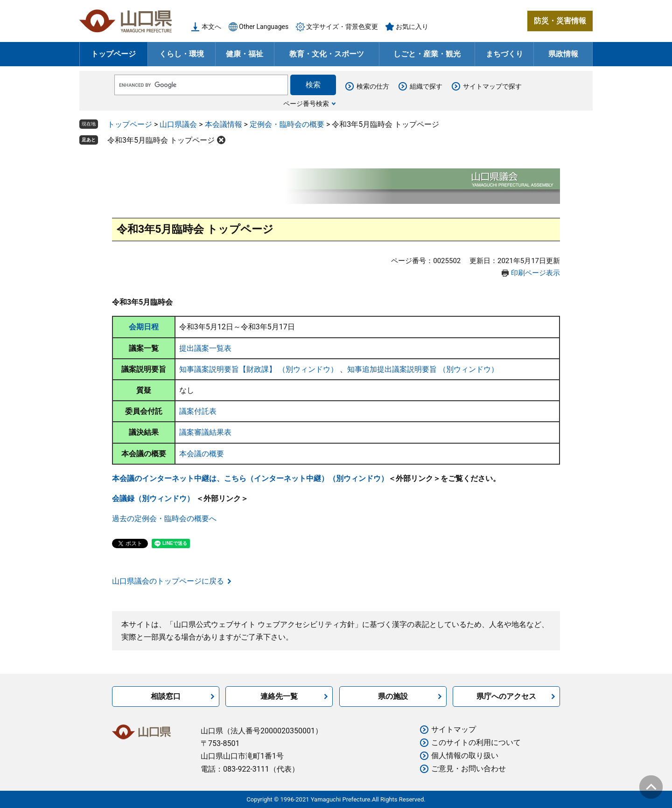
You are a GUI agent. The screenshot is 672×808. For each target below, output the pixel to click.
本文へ (211, 27)
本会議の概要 (202, 454)
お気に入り (412, 27)
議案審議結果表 (205, 432)
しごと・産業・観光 (427, 54)
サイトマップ (454, 729)
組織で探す (426, 86)
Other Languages (264, 27)
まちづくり (504, 54)
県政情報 (563, 54)
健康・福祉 (245, 54)
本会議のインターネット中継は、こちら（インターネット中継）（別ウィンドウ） (250, 478)
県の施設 (393, 696)
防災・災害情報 (560, 21)
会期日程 (144, 327)
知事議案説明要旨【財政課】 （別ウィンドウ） (259, 369)
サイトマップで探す (492, 86)
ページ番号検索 (306, 104)
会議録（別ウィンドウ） (154, 498)
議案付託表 (198, 411)
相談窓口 (166, 696)
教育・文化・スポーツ (327, 54)
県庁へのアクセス (506, 696)
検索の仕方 (373, 86)
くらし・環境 (182, 54)
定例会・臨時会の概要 (287, 124)
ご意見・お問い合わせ (469, 769)
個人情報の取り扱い (465, 756)
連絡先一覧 (279, 696)
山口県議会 (178, 124)
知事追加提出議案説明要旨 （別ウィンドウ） (423, 369)
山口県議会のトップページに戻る (168, 581)
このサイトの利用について (476, 742)
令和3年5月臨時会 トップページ (161, 140)
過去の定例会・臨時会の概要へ (164, 519)
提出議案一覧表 (205, 348)
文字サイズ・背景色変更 (342, 27)
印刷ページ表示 (535, 273)
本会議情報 (224, 124)
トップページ (113, 54)
